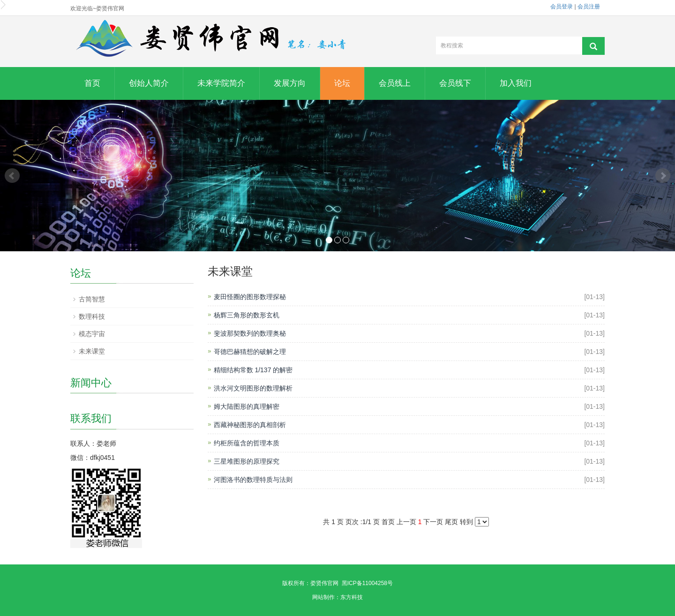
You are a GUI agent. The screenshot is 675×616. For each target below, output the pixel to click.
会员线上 (395, 83)
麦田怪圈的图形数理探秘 (250, 297)
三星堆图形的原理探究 (247, 461)
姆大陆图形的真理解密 (247, 406)
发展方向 (290, 83)
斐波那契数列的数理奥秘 (250, 333)
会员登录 (562, 7)
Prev (12, 176)
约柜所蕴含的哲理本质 (247, 443)
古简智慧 (92, 299)
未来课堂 (92, 351)
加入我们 (516, 83)
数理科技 (92, 316)
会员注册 (589, 7)
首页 (92, 83)
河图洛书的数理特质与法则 (253, 480)
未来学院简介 (221, 83)
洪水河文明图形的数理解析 (253, 388)
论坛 (342, 83)
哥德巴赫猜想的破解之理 (250, 352)
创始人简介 (149, 83)
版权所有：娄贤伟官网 (310, 583)
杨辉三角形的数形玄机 (247, 315)
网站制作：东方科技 (337, 597)
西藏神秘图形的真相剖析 (250, 425)
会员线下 (455, 83)
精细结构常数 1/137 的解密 (253, 370)
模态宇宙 (92, 334)
